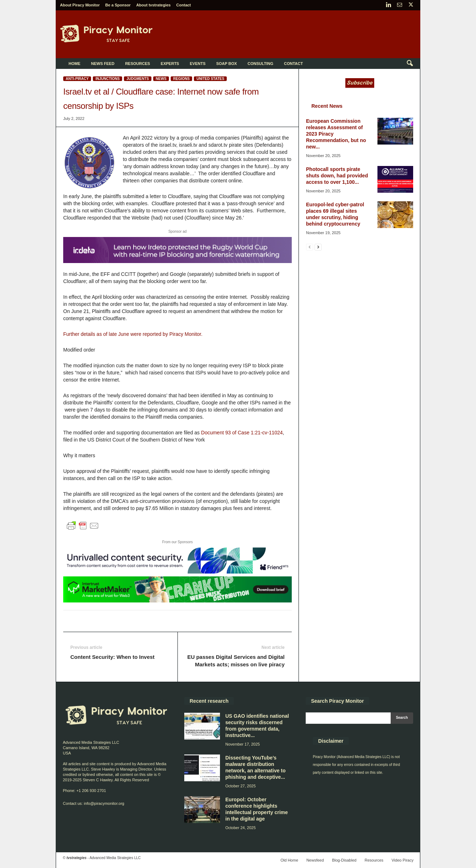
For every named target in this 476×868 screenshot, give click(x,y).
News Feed (103, 64)
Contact (184, 5)
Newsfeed (315, 860)
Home (74, 64)
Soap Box (226, 64)
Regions (181, 79)
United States (210, 79)
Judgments (138, 79)
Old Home (289, 860)
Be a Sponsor (118, 5)
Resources (137, 64)
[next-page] (318, 247)
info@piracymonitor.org (104, 803)
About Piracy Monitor (80, 5)
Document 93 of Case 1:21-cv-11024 (242, 433)
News (161, 79)
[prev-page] (310, 247)
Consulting (260, 64)
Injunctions (107, 79)
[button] (410, 64)
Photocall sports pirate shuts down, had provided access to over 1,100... (337, 176)
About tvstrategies (153, 5)
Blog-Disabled (344, 860)
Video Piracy (402, 860)
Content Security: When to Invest (112, 657)
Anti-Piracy (77, 79)
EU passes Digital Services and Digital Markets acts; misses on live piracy (236, 661)
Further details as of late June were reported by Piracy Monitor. (133, 334)
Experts (170, 64)
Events (197, 64)
